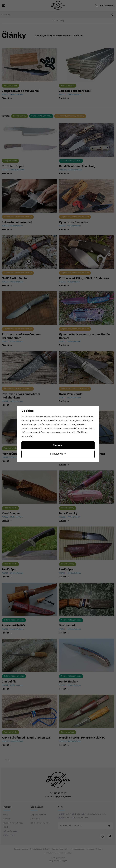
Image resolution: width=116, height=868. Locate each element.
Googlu (74, 425)
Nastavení (58, 445)
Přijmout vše (56, 454)
